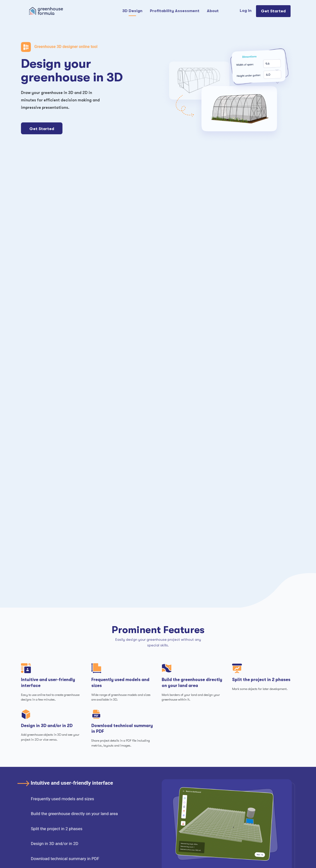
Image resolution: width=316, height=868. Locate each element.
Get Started (273, 11)
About (213, 11)
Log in (246, 11)
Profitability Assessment (175, 11)
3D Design (132, 11)
